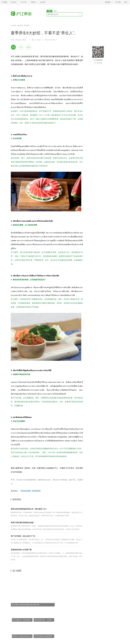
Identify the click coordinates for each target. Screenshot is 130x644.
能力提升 (20, 25)
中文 (21, 47)
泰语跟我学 (36, 491)
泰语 (29, 47)
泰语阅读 (27, 25)
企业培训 (43, 2)
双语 (13, 47)
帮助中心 (34, 2)
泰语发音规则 (26, 491)
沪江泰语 (13, 25)
